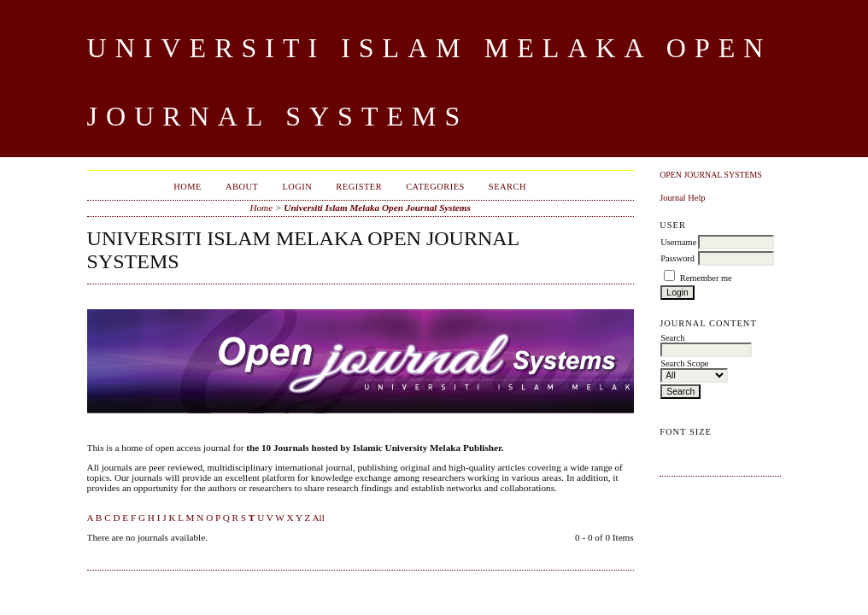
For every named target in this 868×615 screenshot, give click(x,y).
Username (678, 242)
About (242, 187)
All (318, 518)
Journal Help (682, 198)
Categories (435, 187)
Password (677, 258)
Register (359, 187)
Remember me (706, 278)
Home (188, 187)
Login (297, 187)
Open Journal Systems (711, 175)
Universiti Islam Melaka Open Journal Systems (377, 208)
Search (507, 187)
